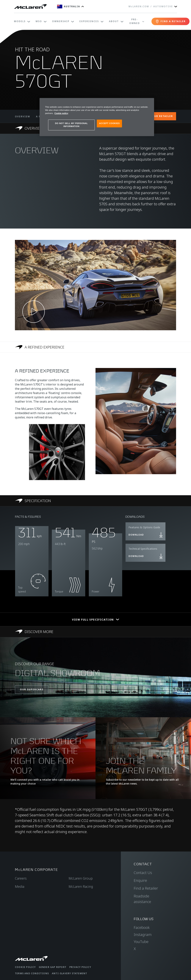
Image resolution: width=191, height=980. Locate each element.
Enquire (140, 880)
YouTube (141, 942)
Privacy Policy (80, 967)
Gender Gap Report (53, 967)
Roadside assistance (142, 899)
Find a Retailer (146, 888)
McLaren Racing (81, 886)
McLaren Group (81, 878)
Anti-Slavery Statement (69, 973)
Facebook (142, 927)
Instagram (143, 935)
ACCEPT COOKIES (109, 123)
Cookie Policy (25, 967)
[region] (97, 117)
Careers (21, 878)
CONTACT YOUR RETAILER (154, 116)
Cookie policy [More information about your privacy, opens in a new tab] (61, 113)
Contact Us (143, 873)
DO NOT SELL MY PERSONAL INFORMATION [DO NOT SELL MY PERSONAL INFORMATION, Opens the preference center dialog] (71, 125)
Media (20, 886)
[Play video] (34, 312)
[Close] (149, 102)
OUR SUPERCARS (32, 689)
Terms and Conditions (32, 973)
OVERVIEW (22, 117)
